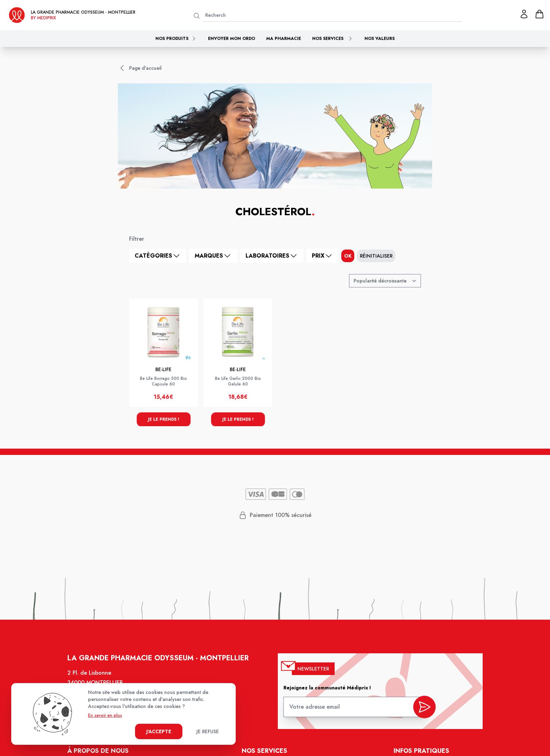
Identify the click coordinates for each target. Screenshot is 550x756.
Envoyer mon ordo (232, 39)
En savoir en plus (105, 715)
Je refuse (208, 731)
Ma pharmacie (284, 39)
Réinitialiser (376, 256)
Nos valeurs (380, 39)
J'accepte (159, 731)
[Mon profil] (524, 14)
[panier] (539, 14)
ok (348, 256)
